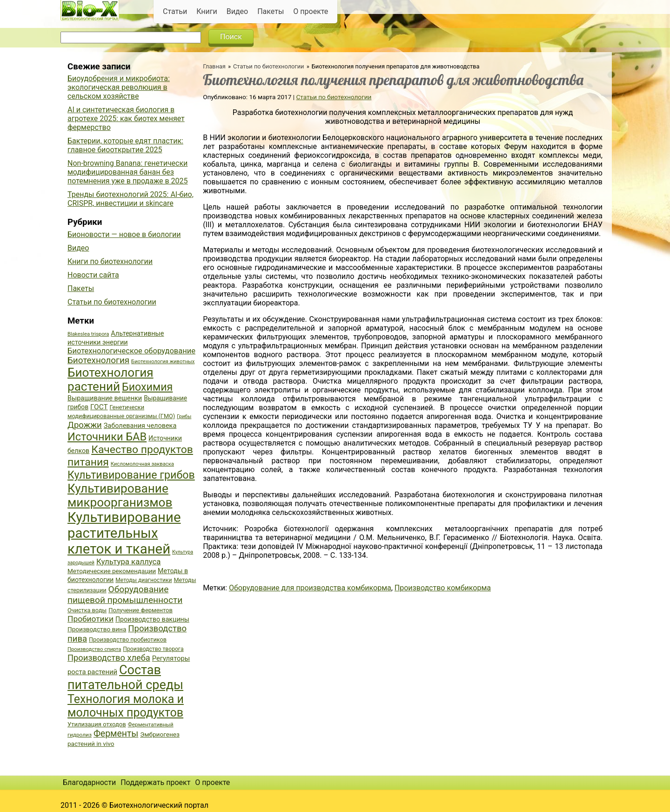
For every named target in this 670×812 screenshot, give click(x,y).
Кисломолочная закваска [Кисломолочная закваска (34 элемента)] (142, 464)
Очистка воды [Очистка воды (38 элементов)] (87, 610)
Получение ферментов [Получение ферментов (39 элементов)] (141, 610)
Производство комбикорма (443, 588)
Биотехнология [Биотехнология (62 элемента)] (98, 360)
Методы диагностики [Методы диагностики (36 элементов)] (144, 580)
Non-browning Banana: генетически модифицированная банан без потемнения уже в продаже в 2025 (128, 172)
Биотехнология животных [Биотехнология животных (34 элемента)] (163, 362)
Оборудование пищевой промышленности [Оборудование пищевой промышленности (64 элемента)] (125, 595)
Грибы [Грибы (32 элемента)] (184, 416)
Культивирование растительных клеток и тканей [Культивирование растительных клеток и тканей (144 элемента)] (124, 533)
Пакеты (271, 11)
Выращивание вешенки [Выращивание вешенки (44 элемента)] (105, 398)
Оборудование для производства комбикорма (310, 588)
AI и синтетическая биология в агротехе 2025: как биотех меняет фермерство (126, 118)
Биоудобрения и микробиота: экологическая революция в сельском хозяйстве (119, 87)
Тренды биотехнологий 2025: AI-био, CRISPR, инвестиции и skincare (131, 199)
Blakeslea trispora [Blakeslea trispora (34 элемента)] (88, 334)
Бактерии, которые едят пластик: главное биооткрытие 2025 (125, 145)
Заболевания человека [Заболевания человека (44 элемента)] (140, 426)
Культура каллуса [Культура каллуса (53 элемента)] (128, 562)
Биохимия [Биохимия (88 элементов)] (147, 387)
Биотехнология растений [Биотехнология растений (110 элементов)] (111, 379)
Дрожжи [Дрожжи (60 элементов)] (85, 425)
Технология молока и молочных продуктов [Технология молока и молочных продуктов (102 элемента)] (126, 706)
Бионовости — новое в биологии (124, 234)
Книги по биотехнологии (110, 261)
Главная (214, 66)
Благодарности (89, 782)
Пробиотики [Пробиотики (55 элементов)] (90, 619)
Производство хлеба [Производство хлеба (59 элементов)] (109, 658)
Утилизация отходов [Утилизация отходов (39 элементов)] (97, 724)
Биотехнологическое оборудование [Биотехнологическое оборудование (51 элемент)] (131, 351)
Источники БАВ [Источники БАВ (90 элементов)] (107, 437)
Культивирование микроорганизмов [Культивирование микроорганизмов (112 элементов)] (120, 495)
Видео (237, 11)
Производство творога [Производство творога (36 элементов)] (153, 649)
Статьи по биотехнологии (269, 66)
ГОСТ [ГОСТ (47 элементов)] (99, 407)
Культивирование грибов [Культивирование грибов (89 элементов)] (131, 475)
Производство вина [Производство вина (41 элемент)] (97, 629)
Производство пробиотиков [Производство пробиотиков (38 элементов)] (128, 639)
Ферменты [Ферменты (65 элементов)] (116, 734)
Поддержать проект (155, 782)
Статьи (175, 11)
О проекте (311, 11)
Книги (207, 11)
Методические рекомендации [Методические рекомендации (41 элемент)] (112, 571)
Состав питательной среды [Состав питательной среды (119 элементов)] (125, 677)
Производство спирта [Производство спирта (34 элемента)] (94, 649)
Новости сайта (93, 275)
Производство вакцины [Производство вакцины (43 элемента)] (152, 619)
